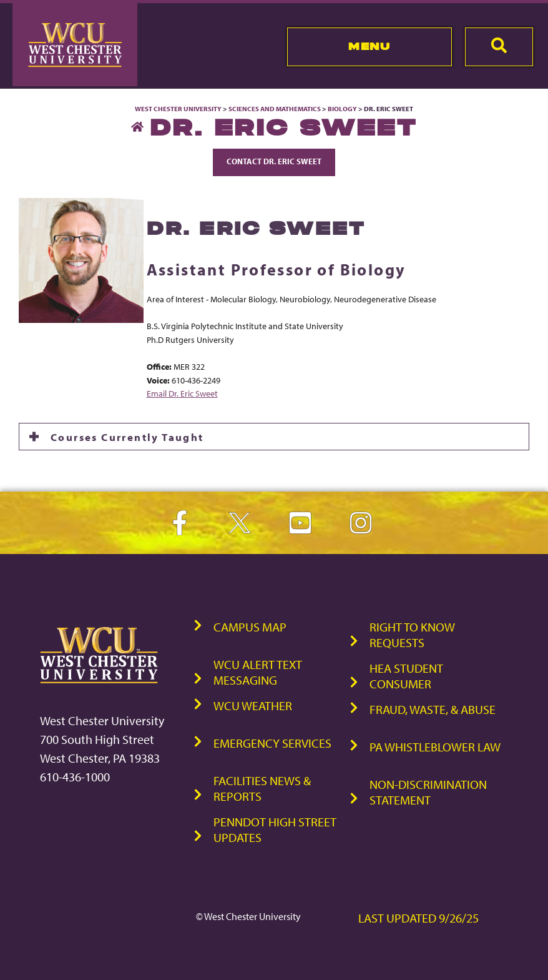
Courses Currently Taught (127, 437)
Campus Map (250, 627)
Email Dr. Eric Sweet (182, 393)
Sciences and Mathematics (275, 109)
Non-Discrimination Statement (428, 792)
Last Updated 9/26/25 (418, 918)
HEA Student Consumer (406, 676)
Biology (342, 109)
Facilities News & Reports (262, 788)
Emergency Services (272, 743)
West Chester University (178, 109)
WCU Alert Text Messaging (258, 672)
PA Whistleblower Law (435, 747)
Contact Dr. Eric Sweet (274, 161)
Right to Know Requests (412, 635)
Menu (369, 46)
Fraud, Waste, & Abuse (433, 709)
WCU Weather (253, 705)
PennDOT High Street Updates (275, 829)
